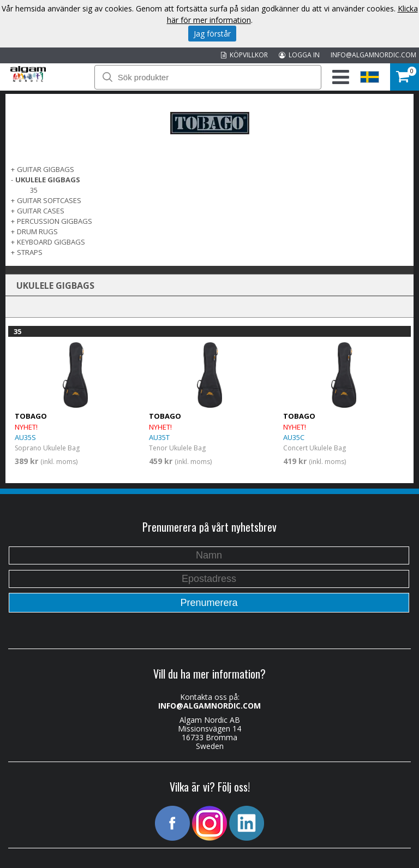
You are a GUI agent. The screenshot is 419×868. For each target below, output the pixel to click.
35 (34, 190)
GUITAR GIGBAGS (46, 169)
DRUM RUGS (37, 231)
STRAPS (30, 252)
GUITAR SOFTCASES (49, 200)
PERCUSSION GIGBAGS (55, 221)
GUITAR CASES (41, 211)
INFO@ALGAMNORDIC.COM (373, 55)
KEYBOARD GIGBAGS (51, 242)
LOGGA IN (299, 55)
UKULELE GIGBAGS (48, 180)
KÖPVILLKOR (244, 55)
